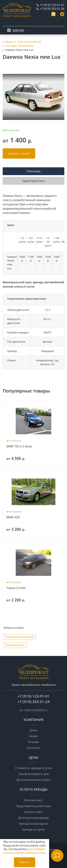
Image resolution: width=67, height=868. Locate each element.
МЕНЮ (18, 30)
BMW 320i (13, 517)
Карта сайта (52, 851)
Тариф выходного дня (33, 774)
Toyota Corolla (16, 588)
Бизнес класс (33, 812)
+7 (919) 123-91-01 (52, 5)
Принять (25, 862)
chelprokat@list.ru (36, 710)
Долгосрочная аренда (33, 818)
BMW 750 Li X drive (19, 447)
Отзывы (33, 742)
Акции (33, 736)
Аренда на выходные (33, 824)
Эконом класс (33, 800)
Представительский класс (33, 806)
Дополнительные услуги (33, 780)
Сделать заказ (19, 153)
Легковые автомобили (20, 637)
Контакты (33, 748)
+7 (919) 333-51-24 (52, 9)
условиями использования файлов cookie (24, 851)
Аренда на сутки (33, 829)
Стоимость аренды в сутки (34, 768)
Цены (33, 730)
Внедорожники (15, 645)
